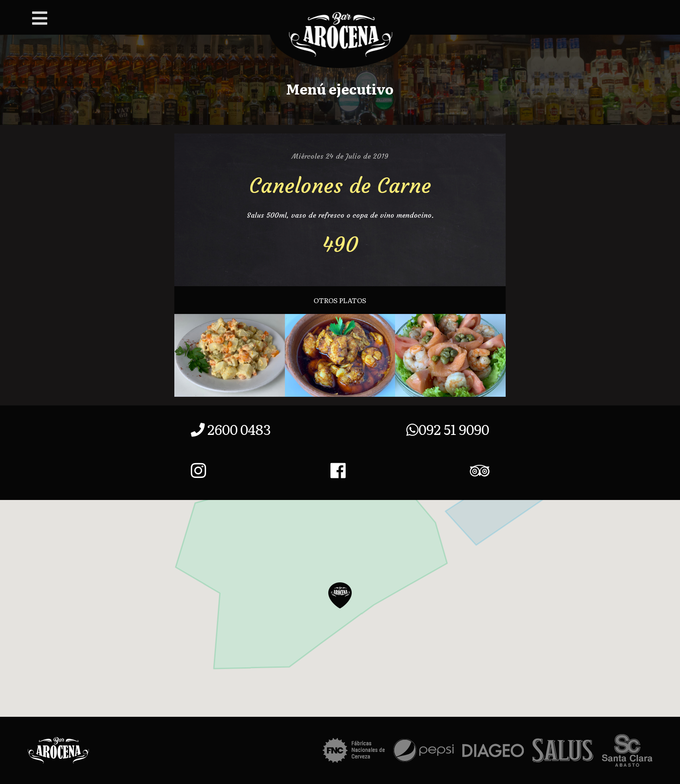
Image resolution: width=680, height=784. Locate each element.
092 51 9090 (448, 429)
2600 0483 (231, 429)
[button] (340, 595)
